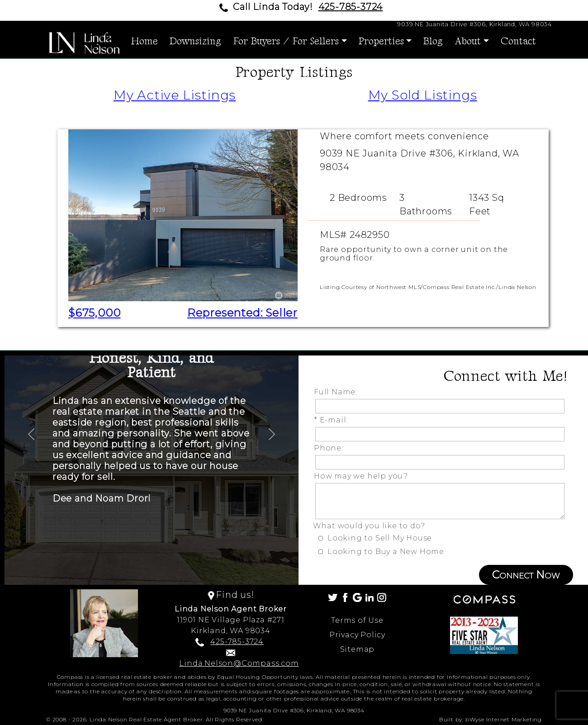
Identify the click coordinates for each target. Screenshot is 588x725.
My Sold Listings (423, 95)
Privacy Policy (357, 635)
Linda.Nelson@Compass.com (239, 663)
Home (145, 41)
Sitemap (358, 649)
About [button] (468, 41)
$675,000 (94, 313)
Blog (433, 41)
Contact (518, 41)
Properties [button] (381, 41)
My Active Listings (175, 95)
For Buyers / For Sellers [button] (286, 41)
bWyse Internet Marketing (504, 719)
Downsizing (195, 41)
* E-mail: (333, 420)
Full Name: (338, 392)
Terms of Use (357, 620)
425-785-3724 (351, 7)
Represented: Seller (242, 313)
